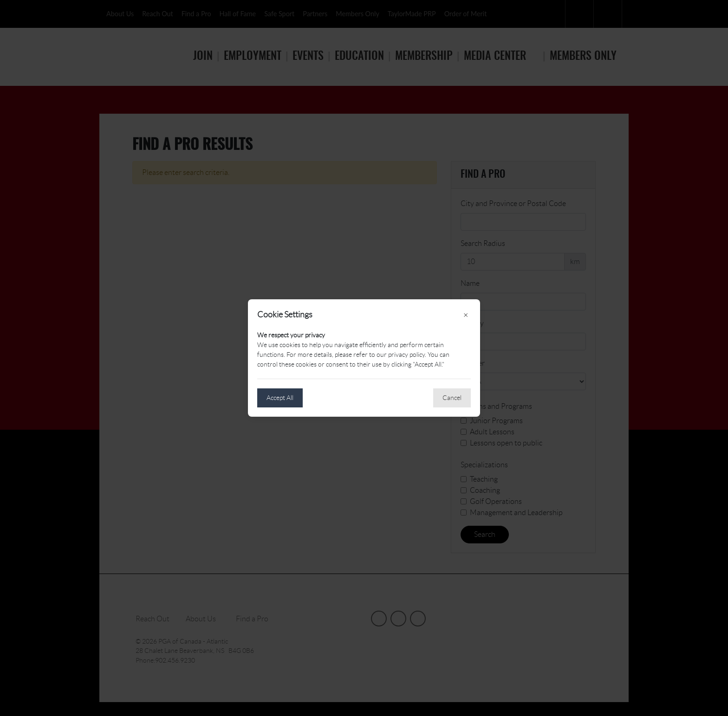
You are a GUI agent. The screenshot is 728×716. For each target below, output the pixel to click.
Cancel (452, 398)
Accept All (280, 398)
